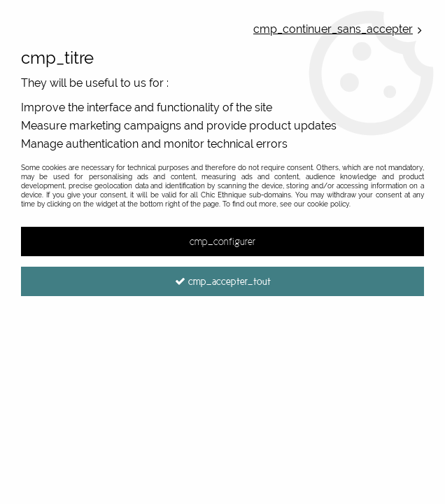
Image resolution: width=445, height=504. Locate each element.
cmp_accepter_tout (223, 281)
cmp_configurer (222, 241)
